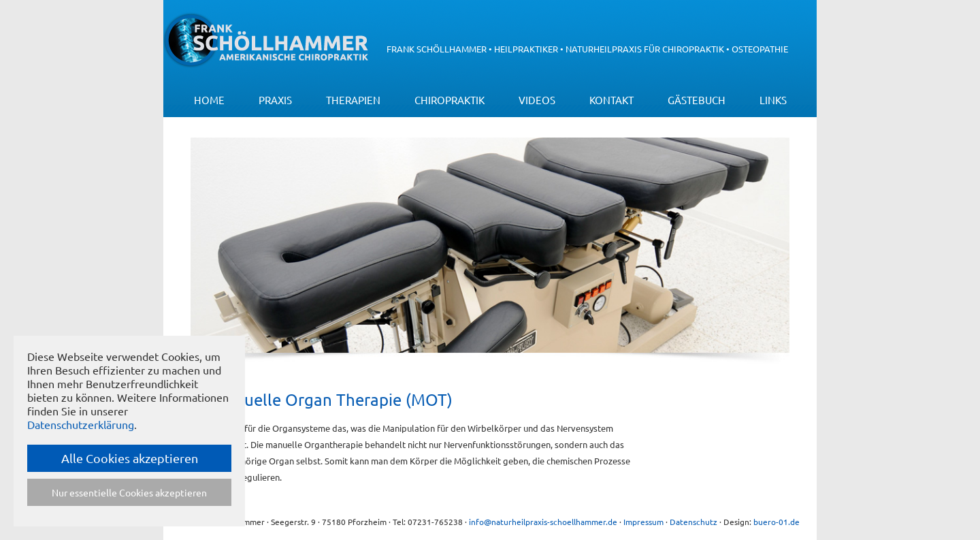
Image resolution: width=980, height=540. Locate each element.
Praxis (275, 100)
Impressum (643, 522)
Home (209, 100)
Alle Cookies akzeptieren (130, 458)
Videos (537, 100)
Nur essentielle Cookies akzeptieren (129, 492)
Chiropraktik (450, 100)
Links (773, 100)
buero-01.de (777, 522)
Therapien (353, 100)
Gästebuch (697, 100)
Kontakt (611, 100)
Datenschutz (693, 522)
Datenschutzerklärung (81, 424)
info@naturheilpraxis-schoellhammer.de (543, 522)
